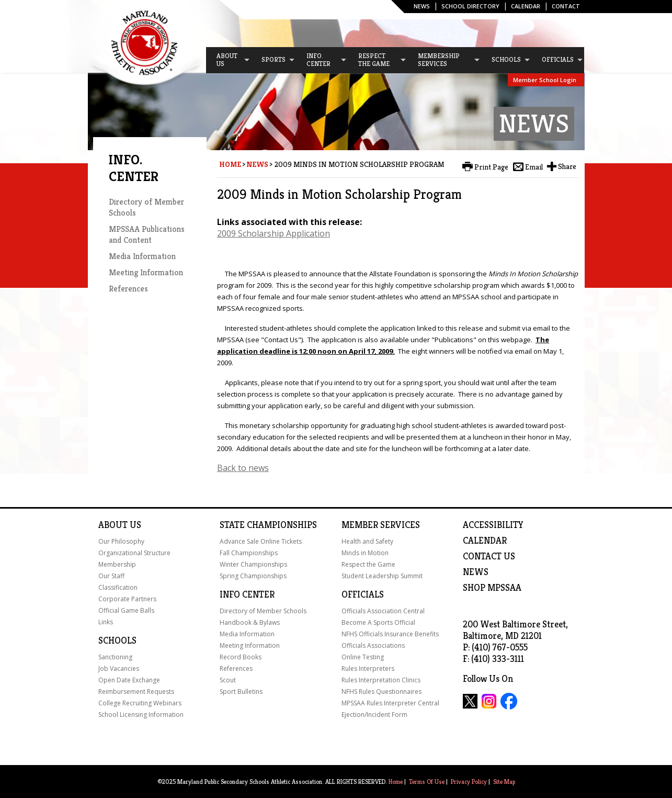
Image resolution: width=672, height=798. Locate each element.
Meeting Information (146, 272)
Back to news (243, 468)
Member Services (381, 525)
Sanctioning (115, 657)
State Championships (268, 525)
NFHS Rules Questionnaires (381, 692)
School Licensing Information (141, 715)
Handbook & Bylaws (250, 622)
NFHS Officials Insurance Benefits (390, 634)
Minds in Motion (365, 553)
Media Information (142, 256)
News (422, 6)
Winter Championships (253, 564)
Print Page (491, 167)
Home (230, 164)
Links (106, 622)
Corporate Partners (127, 599)
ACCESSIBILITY (493, 525)
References (128, 289)
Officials (363, 594)
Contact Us (489, 556)
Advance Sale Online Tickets (261, 541)
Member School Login (545, 80)
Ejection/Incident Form (374, 715)
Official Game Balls (126, 610)
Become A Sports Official (378, 622)
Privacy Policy (469, 782)
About (113, 525)
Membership (117, 564)
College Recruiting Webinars (140, 703)
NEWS (476, 572)
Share (567, 166)
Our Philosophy (121, 541)
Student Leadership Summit (382, 576)
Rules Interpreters (368, 668)
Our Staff (111, 576)
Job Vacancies (119, 668)
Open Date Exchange (129, 680)
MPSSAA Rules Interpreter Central (390, 703)
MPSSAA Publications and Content (147, 234)
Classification (118, 587)
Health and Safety (367, 541)
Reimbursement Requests (136, 692)
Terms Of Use (427, 782)
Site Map (504, 782)
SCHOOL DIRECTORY (470, 6)
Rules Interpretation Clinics (381, 680)
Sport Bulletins (241, 692)
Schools (117, 640)
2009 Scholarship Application (274, 233)
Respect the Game (368, 564)
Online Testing (363, 657)
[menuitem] (229, 60)
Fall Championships (249, 553)
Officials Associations (373, 645)
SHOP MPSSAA (492, 588)
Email (534, 167)
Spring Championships (253, 576)
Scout (228, 680)
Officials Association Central (383, 611)
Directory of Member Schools (263, 611)
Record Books (241, 657)
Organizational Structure (134, 553)
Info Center (247, 594)
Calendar (526, 6)
